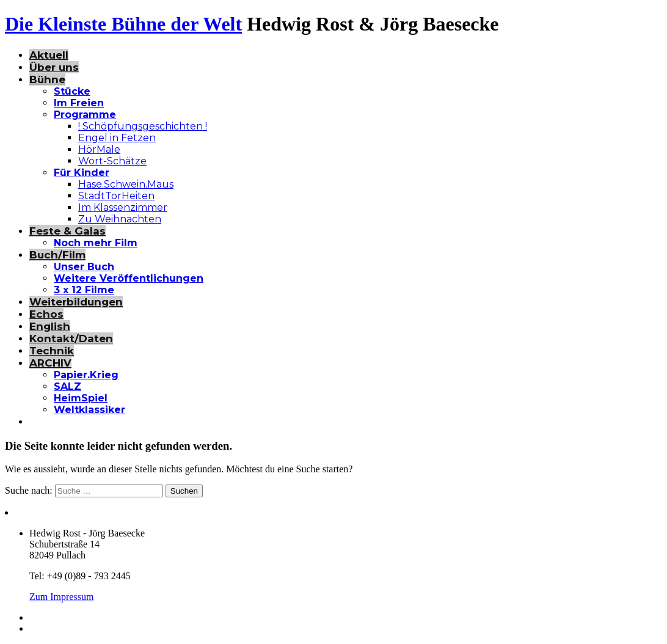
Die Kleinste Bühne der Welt (123, 24)
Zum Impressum (61, 597)
